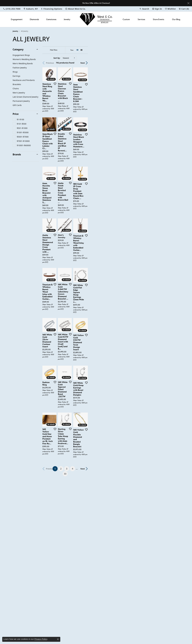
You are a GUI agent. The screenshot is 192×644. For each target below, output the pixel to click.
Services (141, 19)
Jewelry (67, 19)
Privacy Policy (41, 639)
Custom (126, 19)
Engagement (17, 19)
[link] (12, 9)
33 (123, 562)
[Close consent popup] (58, 639)
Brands (17, 154)
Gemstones (51, 19)
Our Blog (176, 19)
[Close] (188, 3)
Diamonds (34, 19)
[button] (144, 9)
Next (174, 63)
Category (18, 49)
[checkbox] (18, 119)
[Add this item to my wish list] (85, 114)
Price (16, 114)
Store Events (159, 19)
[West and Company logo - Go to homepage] (96, 19)
